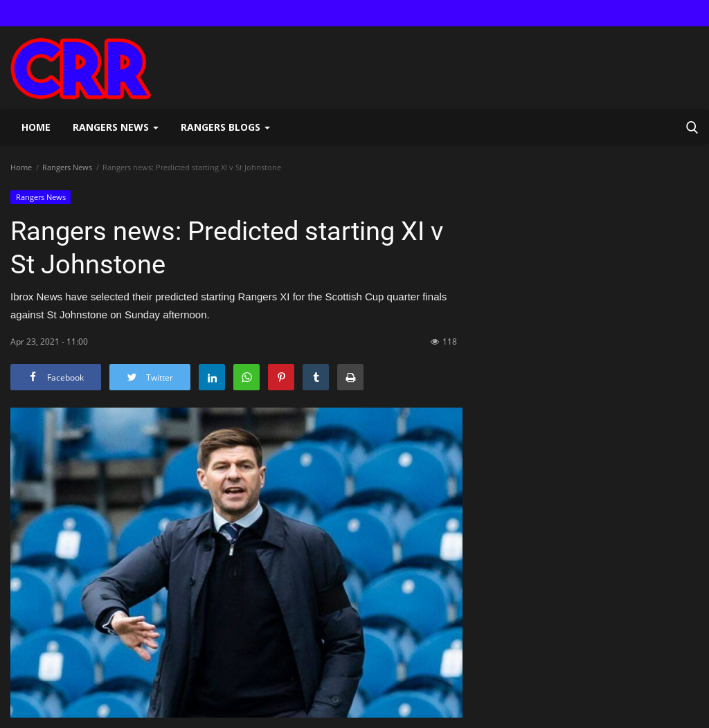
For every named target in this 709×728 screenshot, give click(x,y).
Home (36, 127)
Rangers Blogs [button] (225, 127)
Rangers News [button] (116, 127)
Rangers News (67, 167)
